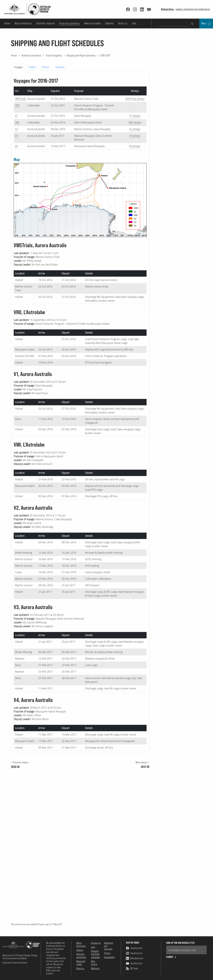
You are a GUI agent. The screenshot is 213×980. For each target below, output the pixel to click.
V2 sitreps (135, 129)
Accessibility (109, 957)
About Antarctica (23, 23)
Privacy (107, 953)
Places (46, 67)
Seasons (60, 67)
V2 (16, 129)
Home (7, 23)
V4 (16, 146)
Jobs (134, 23)
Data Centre (94, 963)
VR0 (17, 105)
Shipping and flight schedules (81, 55)
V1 (16, 116)
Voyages (18, 67)
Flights (32, 67)
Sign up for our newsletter (180, 943)
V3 (16, 136)
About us (123, 23)
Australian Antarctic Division (15, 963)
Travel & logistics (54, 55)
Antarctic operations (70, 23)
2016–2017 (105, 55)
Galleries (110, 23)
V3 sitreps (135, 136)
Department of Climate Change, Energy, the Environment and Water (20, 957)
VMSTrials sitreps (135, 99)
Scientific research (46, 23)
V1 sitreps (135, 116)
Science (80, 950)
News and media (93, 23)
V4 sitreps (135, 146)
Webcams (95, 968)
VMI (17, 122)
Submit (171, 957)
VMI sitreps (135, 122)
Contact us (96, 943)
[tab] (19, 67)
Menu (206, 24)
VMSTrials (20, 99)
